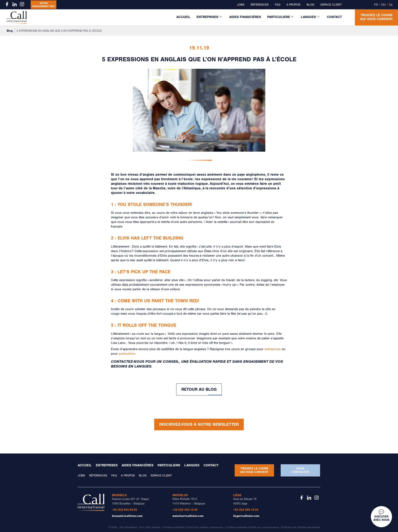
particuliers (127, 354)
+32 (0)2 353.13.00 (185, 510)
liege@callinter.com (246, 516)
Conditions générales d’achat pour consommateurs (252, 527)
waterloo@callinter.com (188, 516)
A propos (293, 5)
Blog (310, 5)
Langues (310, 17)
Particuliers (280, 17)
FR (376, 5)
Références (260, 5)
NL (391, 5)
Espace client (331, 5)
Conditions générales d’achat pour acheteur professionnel (193, 527)
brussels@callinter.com (127, 516)
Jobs (241, 5)
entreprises (273, 349)
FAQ (278, 5)
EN (383, 5)
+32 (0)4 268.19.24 (246, 510)
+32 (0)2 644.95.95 (124, 510)
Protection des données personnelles (301, 527)
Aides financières (245, 17)
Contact (334, 17)
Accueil (183, 17)
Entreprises (209, 17)
